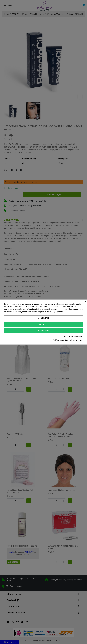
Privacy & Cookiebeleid (74, 337)
